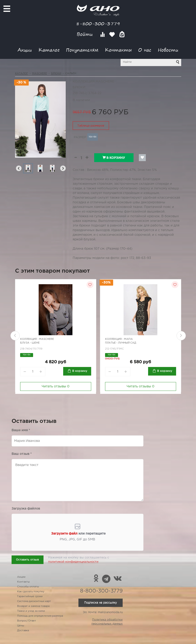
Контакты (118, 50)
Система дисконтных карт (34, 601)
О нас (145, 50)
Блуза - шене (30, 343)
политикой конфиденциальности (73, 562)
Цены (21, 626)
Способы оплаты (28, 587)
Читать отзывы (56, 386)
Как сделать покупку (31, 592)
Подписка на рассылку (101, 603)
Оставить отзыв (27, 560)
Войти (86, 34)
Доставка (23, 631)
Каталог (49, 50)
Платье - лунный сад (121, 343)
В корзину (114, 158)
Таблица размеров (91, 126)
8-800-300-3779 (98, 24)
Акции (25, 50)
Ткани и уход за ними (31, 611)
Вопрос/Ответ (27, 621)
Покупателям (82, 50)
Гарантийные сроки (30, 596)
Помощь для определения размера (40, 616)
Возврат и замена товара (33, 606)
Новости (168, 50)
